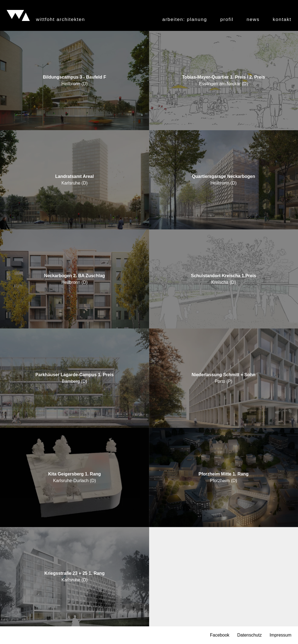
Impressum (280, 635)
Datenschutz (249, 635)
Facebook (220, 635)
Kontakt (282, 19)
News (253, 19)
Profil (227, 19)
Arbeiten (185, 19)
